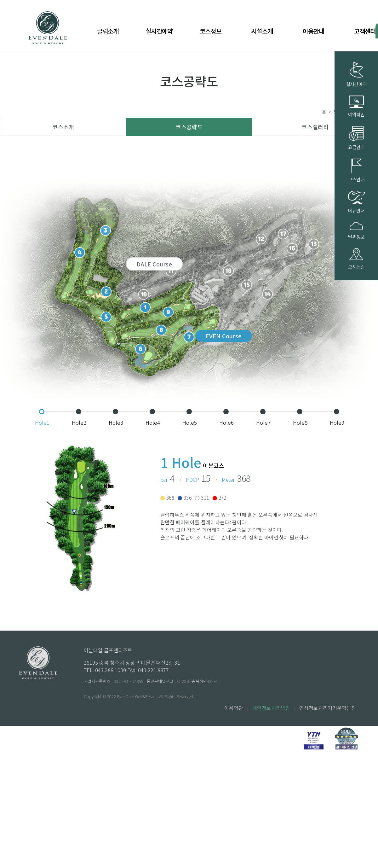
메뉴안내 (356, 202)
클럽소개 (108, 31)
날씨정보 (356, 231)
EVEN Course (223, 336)
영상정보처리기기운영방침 (328, 708)
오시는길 (356, 259)
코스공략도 (189, 127)
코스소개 (63, 127)
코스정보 (211, 31)
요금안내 (356, 138)
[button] (42, 412)
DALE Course (154, 264)
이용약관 (234, 708)
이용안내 (313, 31)
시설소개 (262, 31)
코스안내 (356, 171)
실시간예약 (159, 31)
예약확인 (356, 107)
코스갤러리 (315, 127)
